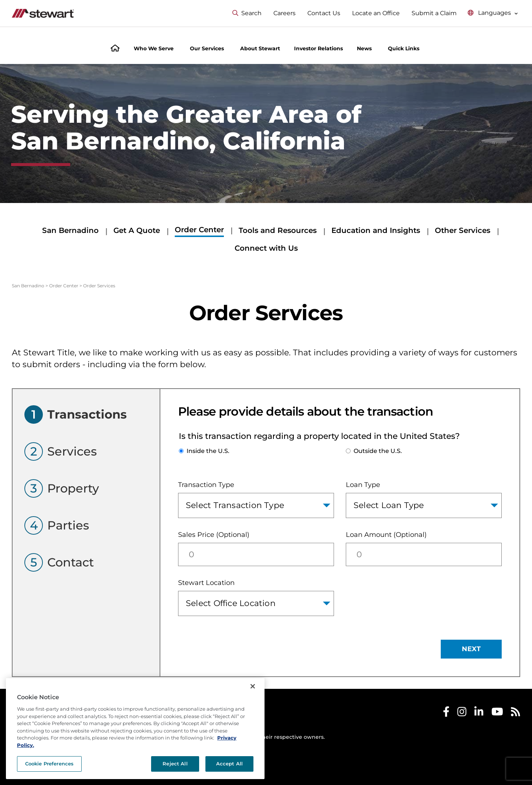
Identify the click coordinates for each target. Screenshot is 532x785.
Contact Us (324, 13)
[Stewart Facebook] (446, 713)
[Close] (253, 686)
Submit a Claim (434, 13)
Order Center (64, 286)
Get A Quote (137, 230)
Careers (284, 13)
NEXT (471, 649)
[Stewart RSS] (516, 713)
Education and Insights (376, 230)
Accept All (229, 764)
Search (247, 13)
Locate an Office (376, 13)
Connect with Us (266, 248)
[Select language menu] (493, 13)
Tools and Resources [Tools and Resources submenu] (278, 230)
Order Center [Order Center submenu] (199, 230)
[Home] (115, 49)
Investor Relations (318, 48)
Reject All (175, 764)
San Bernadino (70, 230)
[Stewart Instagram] (462, 713)
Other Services (463, 230)
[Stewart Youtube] (497, 713)
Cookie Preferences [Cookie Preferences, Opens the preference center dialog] (49, 764)
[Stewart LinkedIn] (479, 713)
